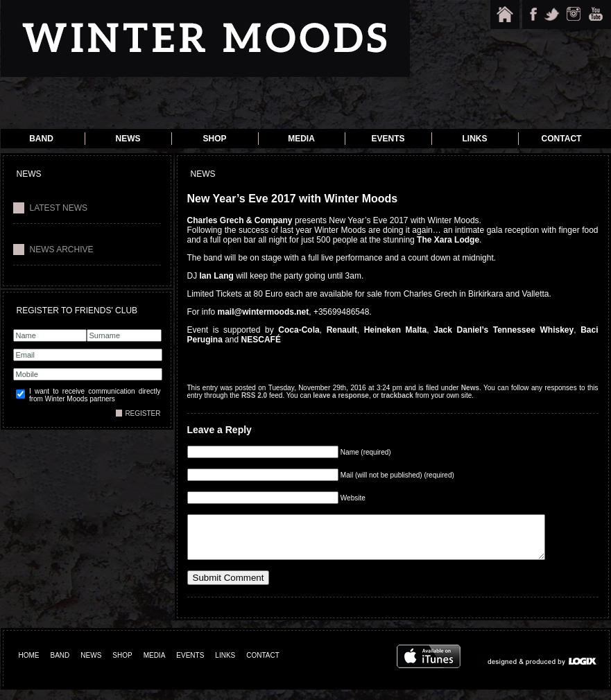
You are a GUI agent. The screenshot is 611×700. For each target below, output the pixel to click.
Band (41, 139)
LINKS (225, 666)
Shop (214, 139)
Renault (342, 330)
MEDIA (155, 666)
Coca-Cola (299, 330)
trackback (397, 395)
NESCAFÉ (261, 340)
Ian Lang (217, 276)
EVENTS (190, 666)
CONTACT (263, 666)
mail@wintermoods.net (264, 312)
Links (475, 139)
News (128, 139)
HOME (29, 666)
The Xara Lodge (448, 240)
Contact (562, 139)
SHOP (122, 666)
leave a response (341, 395)
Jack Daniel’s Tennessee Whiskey (504, 330)
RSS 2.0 (254, 395)
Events (388, 139)
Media (301, 139)
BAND (60, 666)
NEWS (91, 666)
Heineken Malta (396, 330)
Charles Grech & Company (240, 220)
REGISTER (143, 413)
